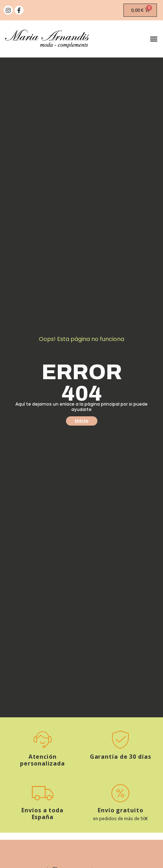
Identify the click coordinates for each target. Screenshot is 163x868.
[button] (154, 39)
